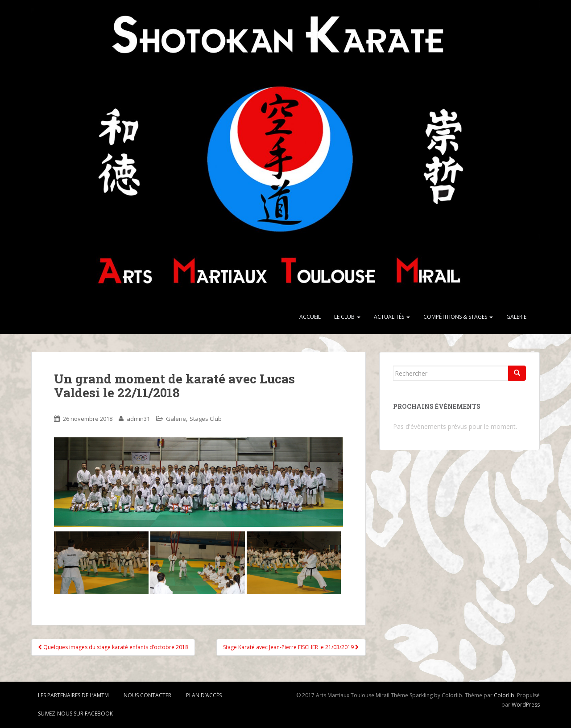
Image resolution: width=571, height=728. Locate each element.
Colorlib (504, 695)
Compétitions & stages (458, 317)
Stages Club (206, 419)
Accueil (310, 317)
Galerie (516, 317)
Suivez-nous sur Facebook (75, 714)
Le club (347, 317)
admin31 (138, 419)
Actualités (392, 317)
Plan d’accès (204, 695)
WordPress (526, 705)
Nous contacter (147, 695)
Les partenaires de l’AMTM (73, 695)
